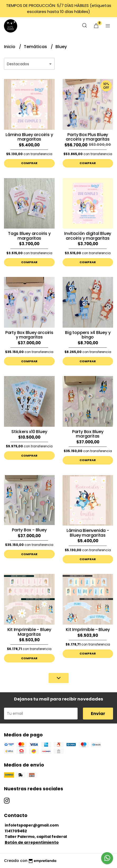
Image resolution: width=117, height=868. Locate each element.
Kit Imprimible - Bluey (88, 630)
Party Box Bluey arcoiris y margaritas (29, 335)
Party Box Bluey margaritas (88, 434)
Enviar (98, 714)
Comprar (29, 163)
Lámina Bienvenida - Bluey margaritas (88, 533)
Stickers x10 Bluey (29, 432)
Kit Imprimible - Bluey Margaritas (29, 632)
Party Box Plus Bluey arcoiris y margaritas (88, 137)
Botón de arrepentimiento (32, 842)
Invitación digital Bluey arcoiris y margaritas (88, 236)
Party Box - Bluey (29, 530)
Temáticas (36, 47)
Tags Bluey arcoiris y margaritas (29, 236)
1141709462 (16, 831)
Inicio (10, 47)
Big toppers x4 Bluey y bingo (88, 335)
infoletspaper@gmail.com (32, 825)
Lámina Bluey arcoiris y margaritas (29, 137)
